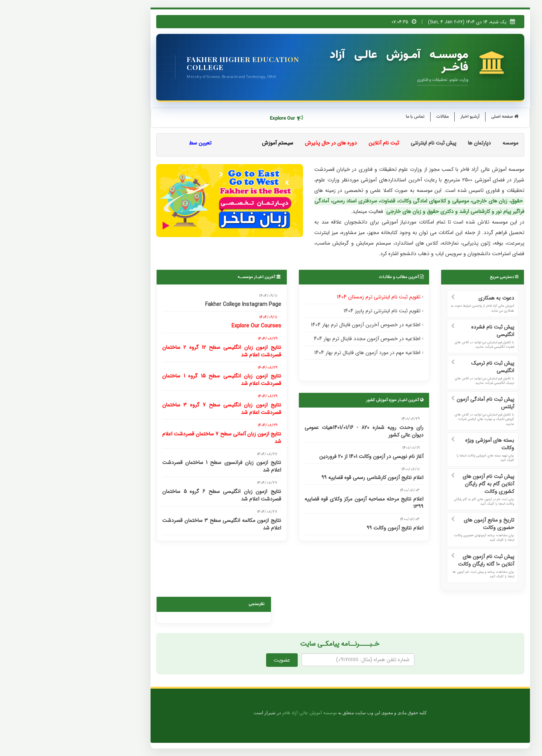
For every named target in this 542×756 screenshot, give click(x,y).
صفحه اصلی (435, 117)
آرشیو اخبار (401, 117)
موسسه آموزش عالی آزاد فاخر (240, 713)
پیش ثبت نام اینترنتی (364, 143)
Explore (218, 119)
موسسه (441, 143)
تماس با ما (346, 117)
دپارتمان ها (410, 143)
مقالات (373, 117)
